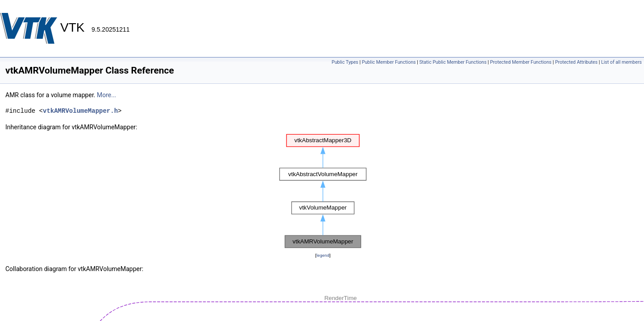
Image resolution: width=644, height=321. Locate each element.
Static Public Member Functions (453, 62)
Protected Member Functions (521, 62)
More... (106, 95)
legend (323, 255)
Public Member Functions (389, 62)
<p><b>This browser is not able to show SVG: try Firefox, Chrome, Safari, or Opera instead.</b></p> (323, 191)
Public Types (345, 62)
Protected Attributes (576, 62)
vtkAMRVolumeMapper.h (80, 111)
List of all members (621, 62)
